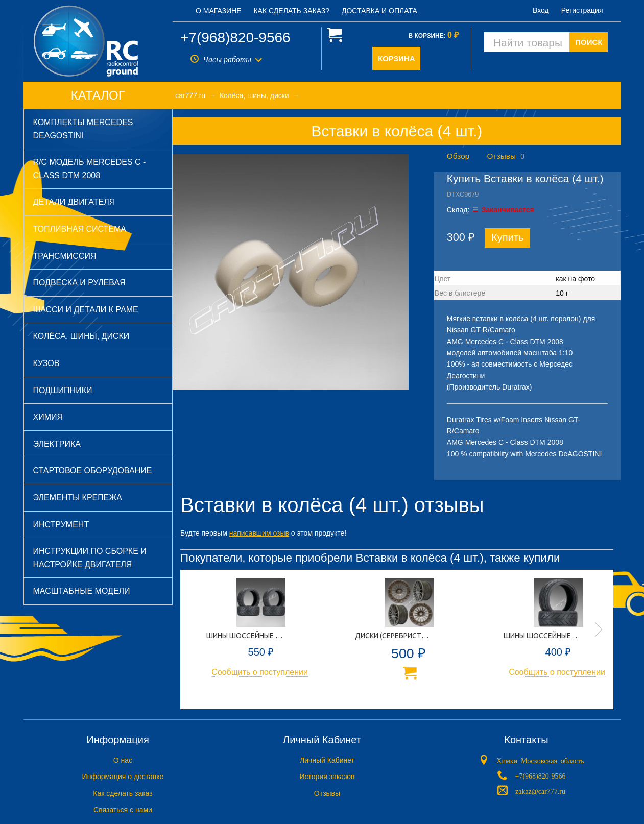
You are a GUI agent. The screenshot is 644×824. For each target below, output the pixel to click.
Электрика (57, 444)
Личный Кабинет (327, 760)
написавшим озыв (259, 533)
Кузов (46, 363)
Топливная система (80, 229)
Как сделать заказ (123, 793)
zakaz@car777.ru (540, 791)
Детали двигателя (74, 202)
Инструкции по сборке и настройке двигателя (90, 558)
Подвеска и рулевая (79, 283)
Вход (541, 10)
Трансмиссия (65, 256)
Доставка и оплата (379, 11)
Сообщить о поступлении (260, 672)
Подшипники (63, 390)
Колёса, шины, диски (81, 336)
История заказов (327, 777)
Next (599, 629)
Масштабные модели (82, 591)
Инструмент (61, 525)
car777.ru (190, 95)
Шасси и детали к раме (86, 310)
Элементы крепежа (78, 498)
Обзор (458, 156)
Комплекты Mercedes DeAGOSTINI (83, 129)
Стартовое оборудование (93, 470)
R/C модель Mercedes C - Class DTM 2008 (90, 169)
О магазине (219, 11)
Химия (48, 417)
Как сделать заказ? (291, 11)
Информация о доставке (123, 777)
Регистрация (582, 10)
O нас (123, 760)
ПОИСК (589, 42)
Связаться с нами (123, 810)
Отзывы (502, 156)
